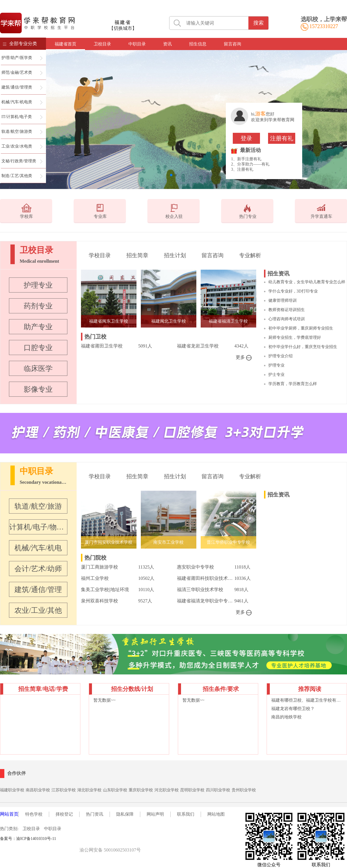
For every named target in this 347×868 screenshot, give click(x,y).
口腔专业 (38, 348)
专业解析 (250, 255)
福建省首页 (65, 44)
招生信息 (198, 44)
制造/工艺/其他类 (17, 176)
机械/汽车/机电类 (17, 102)
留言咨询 (232, 44)
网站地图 (216, 814)
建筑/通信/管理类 (17, 87)
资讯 (167, 44)
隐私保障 (125, 814)
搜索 (259, 23)
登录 (246, 138)
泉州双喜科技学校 (99, 601)
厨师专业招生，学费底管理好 (295, 338)
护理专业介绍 (280, 356)
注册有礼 (282, 138)
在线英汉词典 (106, 839)
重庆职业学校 (141, 790)
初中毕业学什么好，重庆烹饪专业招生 (303, 347)
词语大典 (85, 839)
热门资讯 (95, 814)
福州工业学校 (95, 578)
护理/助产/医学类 (17, 58)
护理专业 (38, 285)
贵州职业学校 (244, 790)
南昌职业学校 (38, 790)
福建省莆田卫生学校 (102, 346)
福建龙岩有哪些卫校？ (293, 709)
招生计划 (175, 255)
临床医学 (38, 368)
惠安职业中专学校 (195, 567)
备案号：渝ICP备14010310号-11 (28, 839)
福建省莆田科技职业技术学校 (206, 578)
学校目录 (100, 255)
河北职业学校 (167, 790)
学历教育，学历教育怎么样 (293, 384)
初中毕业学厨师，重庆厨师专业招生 (301, 328)
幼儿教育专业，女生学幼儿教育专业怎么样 (307, 282)
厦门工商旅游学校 (99, 567)
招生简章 (137, 255)
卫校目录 (102, 44)
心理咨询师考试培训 (287, 319)
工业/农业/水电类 (17, 146)
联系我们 (186, 814)
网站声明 (155, 814)
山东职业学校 (115, 790)
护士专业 (276, 375)
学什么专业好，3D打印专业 (293, 291)
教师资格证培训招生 (287, 310)
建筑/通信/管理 (38, 590)
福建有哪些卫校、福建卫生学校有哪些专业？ (307, 700)
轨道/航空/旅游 (38, 506)
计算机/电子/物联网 (38, 527)
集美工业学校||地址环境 (105, 590)
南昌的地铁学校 (286, 717)
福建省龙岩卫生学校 (198, 346)
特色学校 (34, 814)
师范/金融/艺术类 (17, 72)
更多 (244, 358)
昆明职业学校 (192, 790)
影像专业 (38, 389)
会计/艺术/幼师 (38, 569)
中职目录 (137, 44)
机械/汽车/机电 (38, 548)
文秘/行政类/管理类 (19, 161)
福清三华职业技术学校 (200, 590)
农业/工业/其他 (38, 610)
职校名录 (68, 839)
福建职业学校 (12, 790)
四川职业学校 (218, 790)
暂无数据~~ (104, 700)
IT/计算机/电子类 (17, 117)
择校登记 (64, 814)
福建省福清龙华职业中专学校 (206, 601)
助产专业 (38, 327)
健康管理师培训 (283, 300)
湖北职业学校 (89, 790)
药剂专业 (38, 306)
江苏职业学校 (64, 790)
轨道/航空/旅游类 (17, 132)
